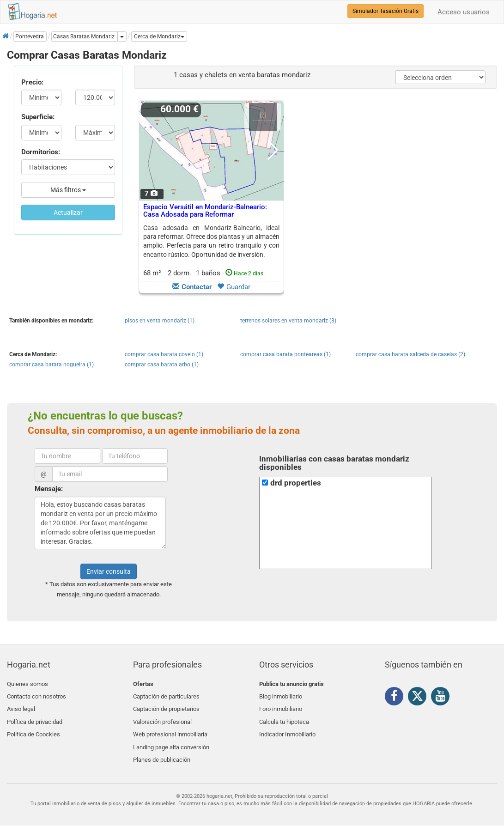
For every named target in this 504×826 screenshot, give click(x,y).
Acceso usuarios (464, 12)
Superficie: (38, 117)
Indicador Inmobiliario (287, 727)
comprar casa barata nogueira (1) (52, 364)
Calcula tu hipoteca (284, 716)
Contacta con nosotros (36, 695)
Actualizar (68, 213)
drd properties (296, 483)
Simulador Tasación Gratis (386, 11)
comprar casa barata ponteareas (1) (285, 354)
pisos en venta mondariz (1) (160, 321)
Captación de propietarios (166, 706)
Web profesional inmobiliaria (170, 727)
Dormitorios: (41, 152)
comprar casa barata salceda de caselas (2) (410, 354)
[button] (159, 36)
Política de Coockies (33, 727)
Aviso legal (21, 706)
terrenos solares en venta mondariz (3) (288, 321)
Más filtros (68, 190)
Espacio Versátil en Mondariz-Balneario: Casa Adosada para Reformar (205, 211)
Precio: (32, 82)
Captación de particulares (166, 695)
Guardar (234, 287)
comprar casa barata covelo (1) (164, 354)
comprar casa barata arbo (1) (162, 364)
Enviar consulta (109, 571)
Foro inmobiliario (281, 706)
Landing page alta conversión (171, 738)
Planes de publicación (162, 749)
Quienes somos (27, 684)
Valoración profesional (162, 716)
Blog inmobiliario (281, 695)
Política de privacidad (35, 716)
